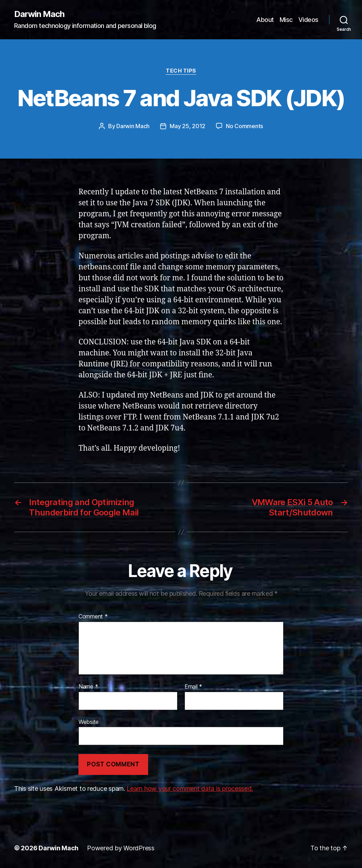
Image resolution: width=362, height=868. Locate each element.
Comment (93, 617)
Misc (286, 20)
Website (89, 722)
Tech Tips (181, 71)
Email (193, 687)
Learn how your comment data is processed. (190, 789)
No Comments (244, 126)
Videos (308, 20)
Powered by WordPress (121, 848)
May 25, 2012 (188, 126)
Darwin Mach (39, 14)
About (265, 20)
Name (88, 687)
